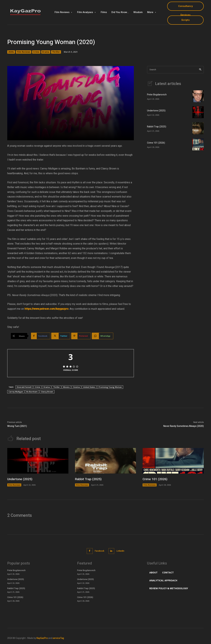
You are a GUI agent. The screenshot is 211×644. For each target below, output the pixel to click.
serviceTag (58, 638)
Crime (36, 52)
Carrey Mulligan (16, 392)
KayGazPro (42, 638)
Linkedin (121, 551)
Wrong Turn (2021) (17, 426)
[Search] (200, 70)
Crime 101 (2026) (156, 143)
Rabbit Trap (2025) (157, 127)
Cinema (76, 387)
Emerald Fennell (24, 387)
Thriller (56, 52)
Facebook (99, 551)
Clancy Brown (47, 392)
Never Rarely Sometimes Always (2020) (184, 426)
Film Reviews (24, 52)
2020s (11, 52)
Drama (46, 52)
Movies (66, 387)
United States (89, 387)
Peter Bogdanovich (157, 95)
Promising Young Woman (110, 387)
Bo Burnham (32, 392)
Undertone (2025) (156, 111)
